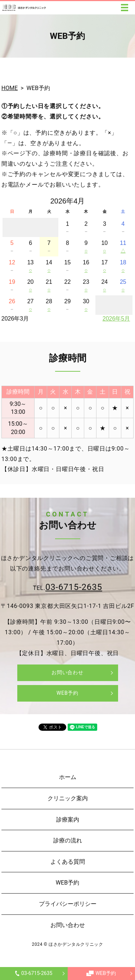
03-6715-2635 (34, 973)
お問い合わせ (67, 672)
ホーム (68, 777)
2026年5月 (116, 319)
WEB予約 (101, 973)
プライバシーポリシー (68, 904)
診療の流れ (68, 840)
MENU (125, 8)
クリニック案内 (68, 798)
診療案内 (68, 820)
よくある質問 (68, 862)
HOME (10, 88)
